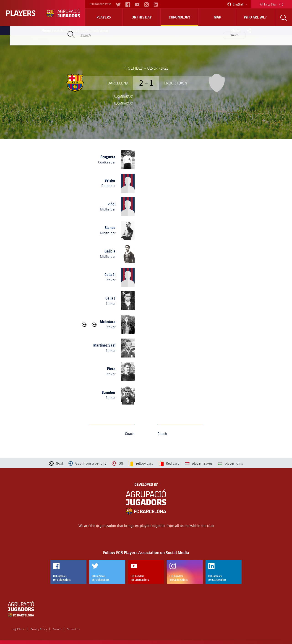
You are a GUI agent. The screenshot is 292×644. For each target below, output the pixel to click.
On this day (142, 17)
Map (217, 17)
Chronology (180, 17)
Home (46, 31)
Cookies (57, 629)
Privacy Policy (39, 629)
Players (104, 17)
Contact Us (73, 629)
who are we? (255, 17)
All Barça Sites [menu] (272, 4)
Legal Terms (18, 629)
